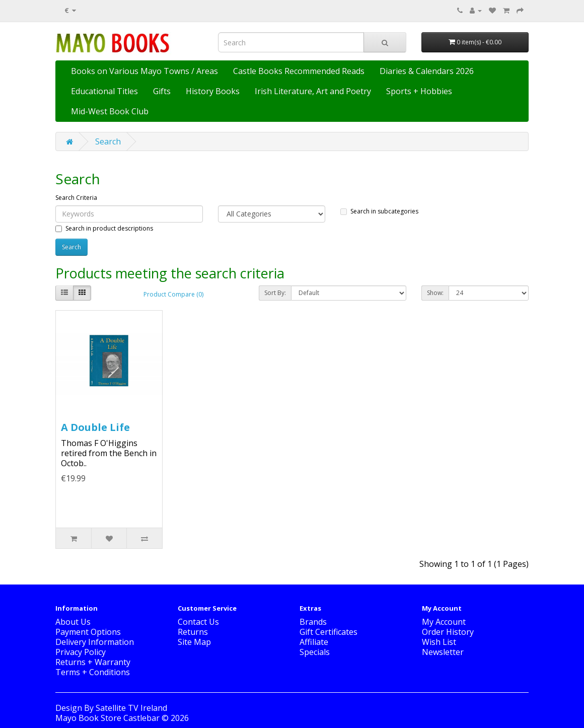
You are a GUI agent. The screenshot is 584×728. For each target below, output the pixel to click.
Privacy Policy (81, 652)
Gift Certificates (328, 632)
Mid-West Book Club (110, 111)
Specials (315, 652)
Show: (435, 293)
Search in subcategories (379, 211)
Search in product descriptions (104, 228)
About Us (73, 622)
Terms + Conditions (93, 672)
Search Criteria (76, 198)
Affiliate (314, 642)
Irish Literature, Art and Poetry (313, 91)
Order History (448, 632)
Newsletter (443, 652)
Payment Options (88, 632)
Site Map (194, 642)
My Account (444, 622)
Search (108, 141)
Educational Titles (104, 91)
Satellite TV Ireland (131, 708)
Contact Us (198, 622)
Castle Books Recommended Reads (299, 71)
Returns (193, 632)
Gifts (162, 91)
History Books (213, 91)
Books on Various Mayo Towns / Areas (144, 71)
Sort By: (275, 293)
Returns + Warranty (93, 662)
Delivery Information (95, 642)
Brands (313, 622)
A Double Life (95, 427)
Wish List (439, 642)
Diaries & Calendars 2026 (427, 71)
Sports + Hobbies (419, 91)
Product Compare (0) (173, 294)
